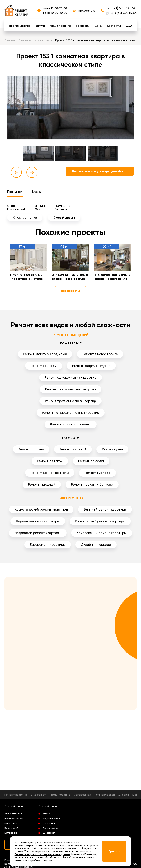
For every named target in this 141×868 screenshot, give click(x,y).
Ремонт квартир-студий (91, 366)
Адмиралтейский (13, 814)
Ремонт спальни (31, 449)
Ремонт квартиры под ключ (45, 354)
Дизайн (124, 795)
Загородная (82, 795)
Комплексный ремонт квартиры (102, 533)
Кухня (37, 192)
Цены (98, 26)
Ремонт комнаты (44, 366)
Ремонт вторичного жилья (71, 424)
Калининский (11, 828)
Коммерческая (105, 795)
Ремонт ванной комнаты (50, 473)
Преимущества (20, 26)
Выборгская (49, 833)
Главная (10, 40)
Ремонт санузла (91, 461)
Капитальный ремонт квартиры (100, 521)
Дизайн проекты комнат (35, 40)
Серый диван (64, 217)
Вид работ (38, 795)
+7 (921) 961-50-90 (121, 8)
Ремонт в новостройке (100, 354)
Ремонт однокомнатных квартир (71, 377)
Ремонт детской (50, 461)
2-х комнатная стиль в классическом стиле (70, 277)
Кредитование (60, 795)
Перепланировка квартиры (38, 521)
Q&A (129, 26)
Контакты (114, 26)
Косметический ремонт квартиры (41, 509)
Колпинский (11, 833)
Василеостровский (14, 819)
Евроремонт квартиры (48, 544)
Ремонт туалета (97, 473)
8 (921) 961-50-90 (126, 14)
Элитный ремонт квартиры (105, 509)
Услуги (40, 26)
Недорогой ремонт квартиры (38, 533)
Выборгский (11, 823)
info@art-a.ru (87, 11)
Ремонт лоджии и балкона (92, 484)
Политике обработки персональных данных (42, 854)
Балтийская (49, 823)
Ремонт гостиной (73, 449)
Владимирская (50, 828)
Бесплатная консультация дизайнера (100, 171)
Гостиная (15, 192)
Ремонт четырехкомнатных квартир (71, 413)
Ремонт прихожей (42, 484)
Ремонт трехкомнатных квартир (70, 401)
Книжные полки (25, 217)
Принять (114, 851)
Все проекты (70, 291)
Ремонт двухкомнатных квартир (70, 389)
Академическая (51, 819)
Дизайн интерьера (96, 544)
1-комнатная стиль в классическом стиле (26, 277)
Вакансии (83, 26)
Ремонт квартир (16, 795)
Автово (46, 814)
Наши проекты (60, 26)
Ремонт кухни (112, 449)
